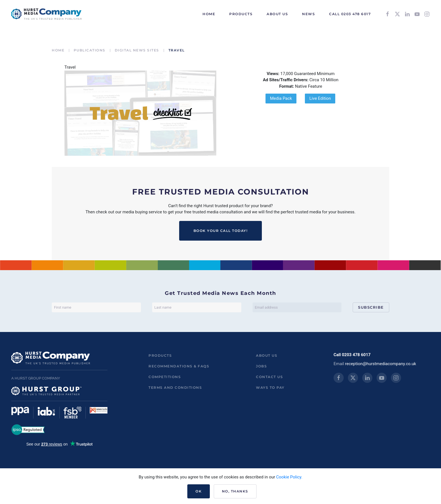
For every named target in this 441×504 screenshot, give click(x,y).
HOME (209, 14)
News (309, 14)
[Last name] (197, 307)
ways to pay (270, 387)
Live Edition (320, 98)
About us (267, 355)
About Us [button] (277, 14)
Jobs (261, 366)
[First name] (96, 307)
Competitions (165, 377)
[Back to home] (46, 14)
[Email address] (297, 307)
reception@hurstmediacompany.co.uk (381, 364)
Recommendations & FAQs (179, 366)
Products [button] (241, 14)
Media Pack (281, 98)
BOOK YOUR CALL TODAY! (221, 231)
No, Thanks (235, 491)
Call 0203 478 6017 (350, 14)
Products (160, 355)
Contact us (269, 377)
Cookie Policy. (289, 477)
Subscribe (371, 307)
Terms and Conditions (175, 387)
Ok (199, 491)
